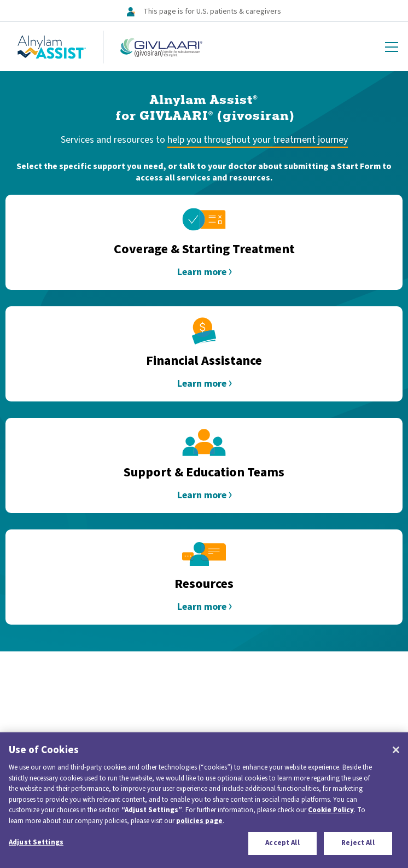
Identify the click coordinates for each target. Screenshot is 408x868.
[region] (204, 800)
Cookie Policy (331, 810)
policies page (199, 821)
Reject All (358, 843)
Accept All (282, 843)
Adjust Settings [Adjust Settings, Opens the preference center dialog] (36, 842)
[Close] (396, 750)
